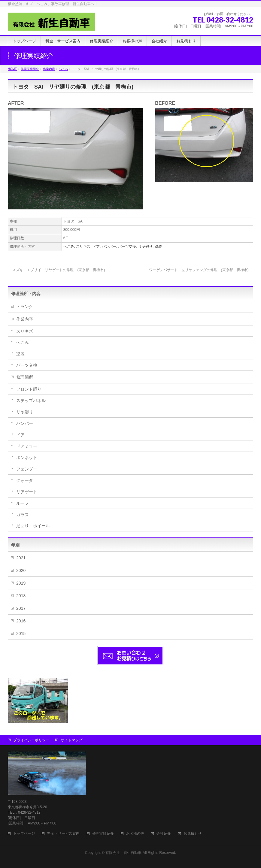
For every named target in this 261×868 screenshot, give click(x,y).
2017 (21, 608)
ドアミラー (27, 446)
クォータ (25, 480)
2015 (21, 634)
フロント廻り (29, 389)
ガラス (23, 515)
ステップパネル (31, 401)
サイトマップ (71, 740)
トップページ (24, 834)
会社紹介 (164, 834)
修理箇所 (25, 377)
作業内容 (25, 319)
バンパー (109, 246)
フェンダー (27, 469)
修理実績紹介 (103, 834)
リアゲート (27, 492)
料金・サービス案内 (63, 834)
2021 (21, 558)
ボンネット (27, 458)
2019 (21, 583)
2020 (21, 570)
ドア (96, 246)
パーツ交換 (127, 246)
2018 (21, 596)
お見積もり (193, 834)
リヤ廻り (145, 246)
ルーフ (23, 503)
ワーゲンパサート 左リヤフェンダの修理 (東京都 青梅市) (201, 270)
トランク (25, 307)
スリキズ (83, 246)
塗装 (158, 246)
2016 (21, 621)
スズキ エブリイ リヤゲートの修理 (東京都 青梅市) (56, 270)
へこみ (69, 246)
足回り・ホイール (33, 526)
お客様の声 (135, 834)
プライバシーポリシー (31, 740)
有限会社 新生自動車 (123, 853)
